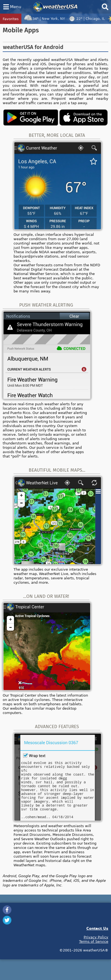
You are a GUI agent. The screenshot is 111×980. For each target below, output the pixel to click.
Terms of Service (94, 941)
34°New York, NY (44, 18)
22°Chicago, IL (86, 18)
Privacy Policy (96, 937)
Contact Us (97, 928)
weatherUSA (55, 7)
